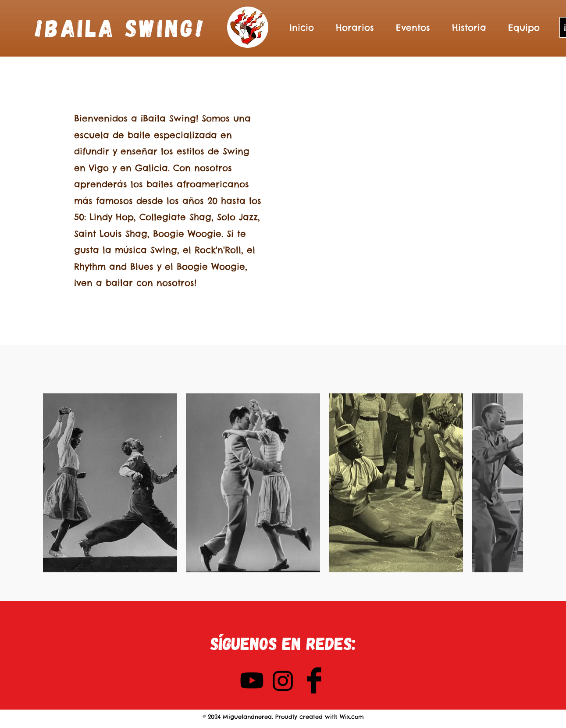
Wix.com (352, 717)
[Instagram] (283, 680)
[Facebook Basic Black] (314, 680)
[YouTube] (252, 680)
